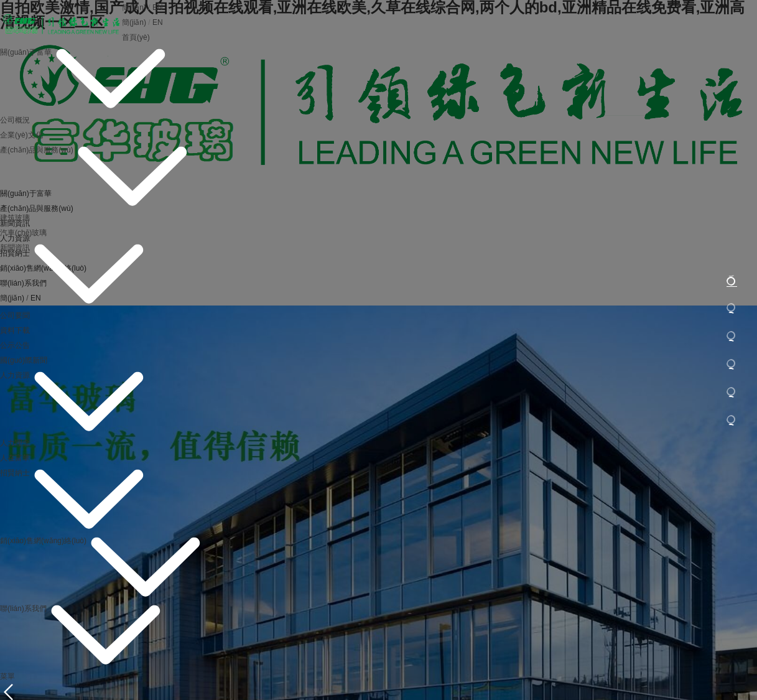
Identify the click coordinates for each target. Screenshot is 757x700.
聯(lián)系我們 (23, 609)
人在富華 (15, 458)
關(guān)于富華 (26, 52)
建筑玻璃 (15, 218)
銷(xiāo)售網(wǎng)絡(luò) (43, 541)
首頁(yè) (136, 37)
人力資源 (15, 375)
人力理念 (15, 443)
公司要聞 (15, 315)
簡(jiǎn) (134, 7)
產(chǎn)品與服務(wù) (37, 150)
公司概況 (15, 120)
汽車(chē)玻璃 (23, 233)
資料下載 (15, 330)
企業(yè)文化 (21, 135)
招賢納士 (15, 473)
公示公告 (15, 345)
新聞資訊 (15, 248)
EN (158, 7)
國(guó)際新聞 (24, 360)
